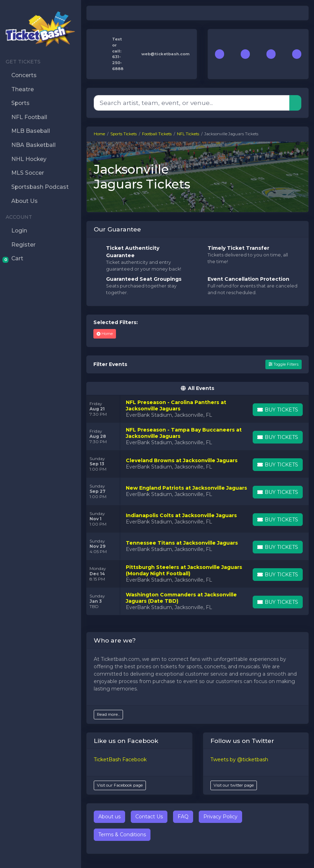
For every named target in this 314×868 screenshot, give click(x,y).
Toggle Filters (284, 364)
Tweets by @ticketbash (239, 759)
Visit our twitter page (234, 785)
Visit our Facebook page (120, 785)
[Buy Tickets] (278, 410)
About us (109, 817)
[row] (198, 409)
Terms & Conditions (122, 835)
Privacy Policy (220, 817)
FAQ (183, 817)
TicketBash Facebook (120, 759)
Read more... (108, 714)
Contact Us (149, 817)
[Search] (192, 103)
